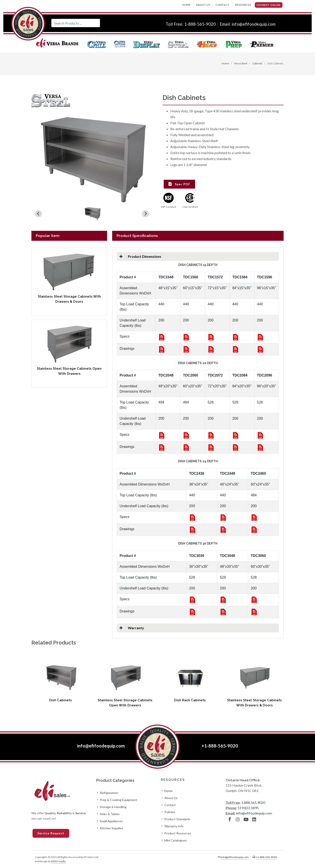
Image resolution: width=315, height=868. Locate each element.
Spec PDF (179, 184)
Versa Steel (240, 63)
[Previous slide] (38, 214)
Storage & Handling (113, 807)
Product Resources (178, 833)
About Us (203, 5)
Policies (170, 812)
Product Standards (177, 819)
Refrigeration (109, 793)
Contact (222, 5)
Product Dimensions (139, 256)
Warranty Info (174, 826)
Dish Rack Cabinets (190, 700)
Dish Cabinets (61, 700)
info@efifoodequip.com (101, 746)
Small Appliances (111, 821)
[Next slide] (145, 214)
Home (186, 5)
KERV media (58, 861)
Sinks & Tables (110, 814)
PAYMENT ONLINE (269, 5)
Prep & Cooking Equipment (118, 800)
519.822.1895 (248, 808)
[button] (93, 214)
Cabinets (257, 63)
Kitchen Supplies (111, 828)
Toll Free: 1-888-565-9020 (191, 24)
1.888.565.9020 (253, 802)
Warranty (130, 628)
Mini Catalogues (176, 840)
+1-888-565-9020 (220, 746)
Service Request (51, 833)
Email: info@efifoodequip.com (248, 24)
